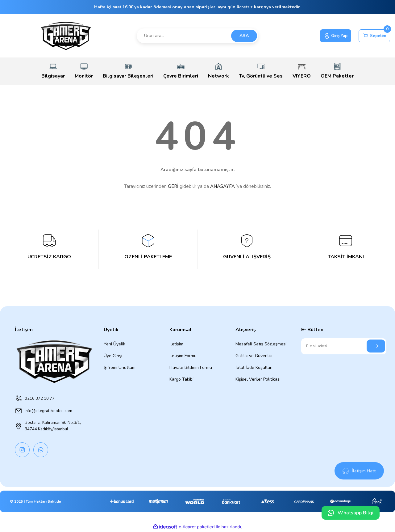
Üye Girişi (113, 356)
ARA (244, 36)
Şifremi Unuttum (120, 367)
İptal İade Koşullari (254, 367)
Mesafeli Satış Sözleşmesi (261, 344)
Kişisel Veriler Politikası (258, 379)
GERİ (173, 186)
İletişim (176, 344)
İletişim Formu (183, 356)
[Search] (198, 36)
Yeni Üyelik (114, 344)
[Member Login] (330, 36)
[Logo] (66, 36)
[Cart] (373, 36)
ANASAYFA (222, 186)
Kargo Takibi (181, 379)
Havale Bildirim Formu (191, 367)
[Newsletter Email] (344, 346)
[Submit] (376, 346)
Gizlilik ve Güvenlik (254, 356)
